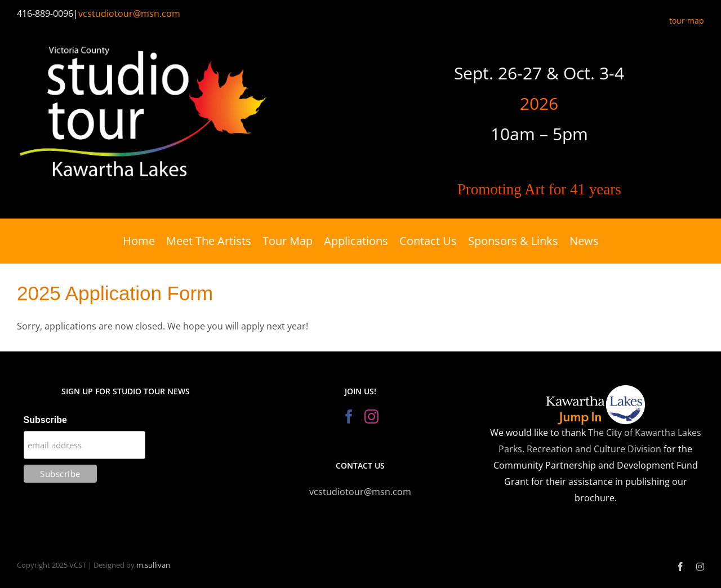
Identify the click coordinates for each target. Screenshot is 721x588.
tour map (687, 21)
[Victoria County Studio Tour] (144, 40)
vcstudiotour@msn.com (129, 14)
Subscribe (45, 420)
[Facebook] (349, 416)
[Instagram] (371, 416)
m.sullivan (153, 565)
